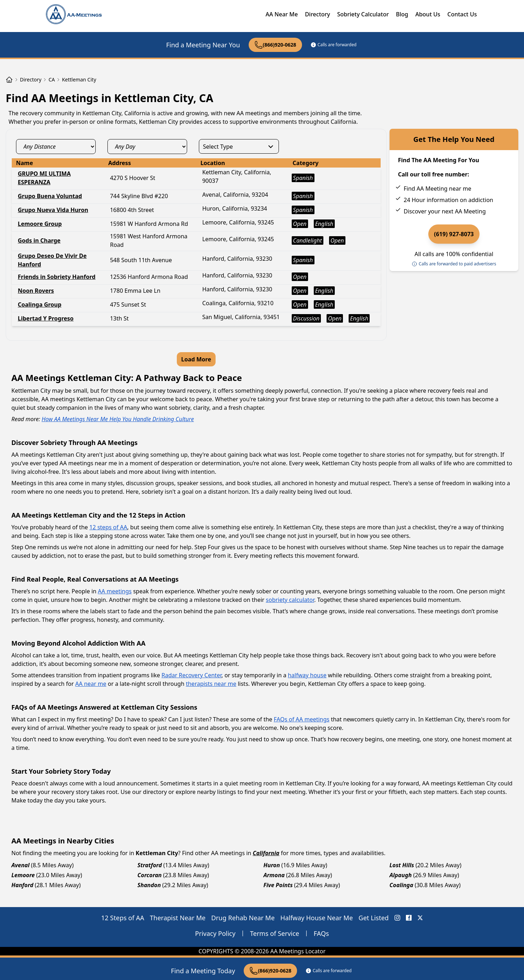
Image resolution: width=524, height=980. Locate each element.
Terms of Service (275, 933)
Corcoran (149, 875)
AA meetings (115, 591)
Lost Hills (402, 865)
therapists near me (211, 684)
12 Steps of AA (123, 918)
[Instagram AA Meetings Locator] (397, 918)
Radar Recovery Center (191, 675)
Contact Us (462, 14)
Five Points (278, 885)
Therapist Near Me (178, 918)
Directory (317, 14)
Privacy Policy (215, 933)
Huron (272, 865)
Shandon (149, 885)
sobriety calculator (290, 600)
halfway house (307, 675)
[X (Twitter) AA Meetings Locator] (420, 918)
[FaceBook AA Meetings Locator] (409, 918)
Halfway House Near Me (317, 918)
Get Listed (374, 918)
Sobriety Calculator (363, 14)
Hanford (22, 885)
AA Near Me (282, 14)
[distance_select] (56, 147)
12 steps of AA (108, 527)
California (266, 853)
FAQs (321, 933)
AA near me (91, 684)
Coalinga (401, 885)
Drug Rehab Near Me (243, 918)
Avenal (20, 865)
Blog (402, 14)
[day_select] (147, 147)
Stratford (150, 865)
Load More (196, 359)
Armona (274, 875)
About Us (428, 14)
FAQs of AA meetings (302, 719)
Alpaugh (401, 875)
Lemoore (23, 875)
